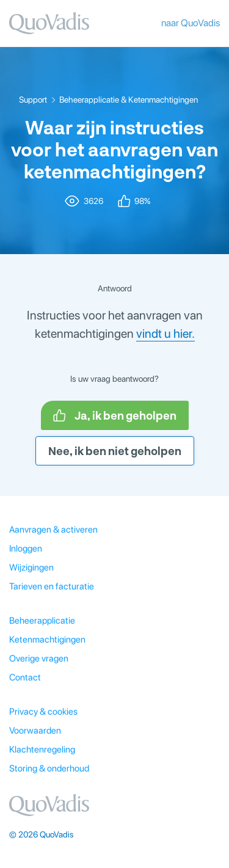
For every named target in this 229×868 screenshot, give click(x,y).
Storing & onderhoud (49, 768)
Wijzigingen (31, 567)
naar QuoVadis (191, 23)
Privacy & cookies (43, 712)
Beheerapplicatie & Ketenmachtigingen (129, 100)
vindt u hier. (165, 334)
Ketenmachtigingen (47, 640)
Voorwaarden (35, 731)
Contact (25, 677)
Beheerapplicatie (42, 621)
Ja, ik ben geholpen (115, 415)
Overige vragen (39, 658)
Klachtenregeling (42, 749)
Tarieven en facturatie (52, 586)
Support (33, 100)
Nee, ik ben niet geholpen (115, 451)
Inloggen (26, 549)
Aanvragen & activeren (53, 530)
